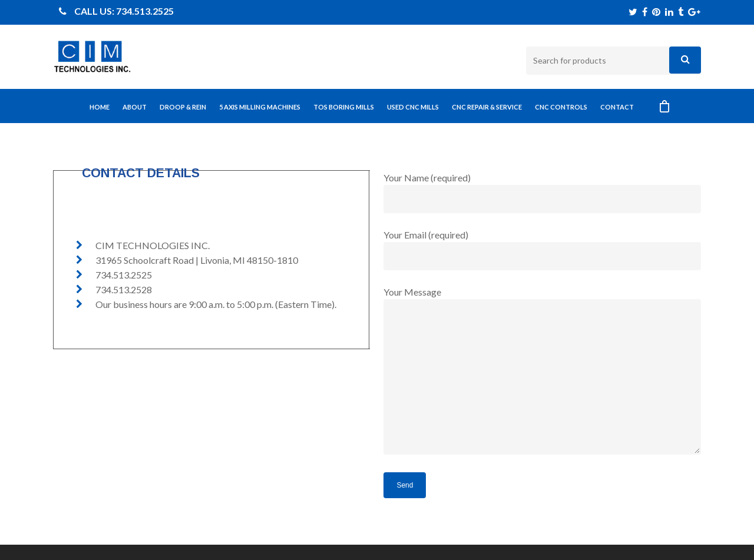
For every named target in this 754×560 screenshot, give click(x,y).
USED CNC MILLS (413, 107)
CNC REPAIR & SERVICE (487, 107)
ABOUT (135, 107)
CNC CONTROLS (561, 107)
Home (100, 107)
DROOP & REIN (183, 107)
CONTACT (617, 107)
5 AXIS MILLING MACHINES (260, 107)
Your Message (542, 372)
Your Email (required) (542, 250)
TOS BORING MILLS (344, 107)
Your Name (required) (542, 193)
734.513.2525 (145, 11)
